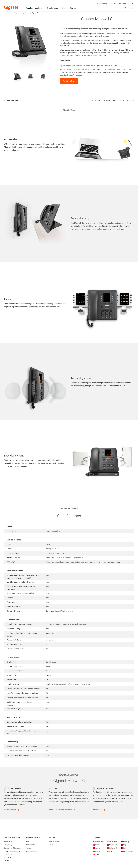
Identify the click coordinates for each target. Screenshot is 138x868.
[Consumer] (102, 3)
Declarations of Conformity (13, 848)
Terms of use (8, 842)
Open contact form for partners (62, 810)
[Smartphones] (53, 8)
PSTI (28, 842)
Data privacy (8, 845)
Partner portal (31, 845)
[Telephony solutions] (34, 8)
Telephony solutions (17, 13)
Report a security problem (12, 851)
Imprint (6, 861)
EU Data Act (8, 858)
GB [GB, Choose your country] (132, 3)
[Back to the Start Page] (11, 8)
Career (51, 845)
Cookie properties (32, 851)
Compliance (8, 854)
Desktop (27, 13)
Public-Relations (54, 842)
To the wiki (97, 810)
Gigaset (7, 13)
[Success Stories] (69, 8)
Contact (29, 848)
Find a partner (69, 81)
